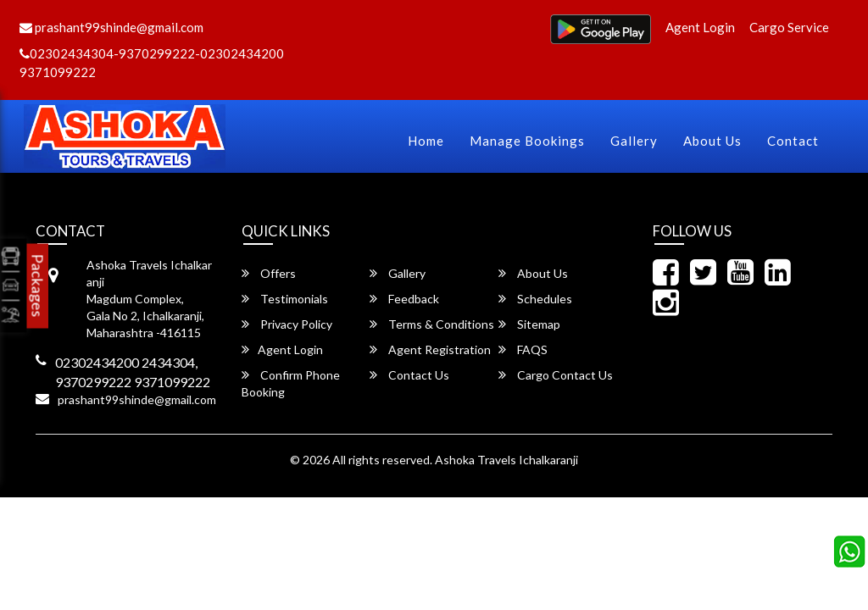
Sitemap (529, 324)
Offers (269, 273)
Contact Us (409, 375)
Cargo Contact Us (556, 375)
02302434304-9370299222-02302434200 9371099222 (152, 62)
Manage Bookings (527, 141)
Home (426, 141)
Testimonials (285, 299)
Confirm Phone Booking (291, 383)
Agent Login (700, 27)
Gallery (634, 141)
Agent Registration (430, 349)
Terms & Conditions (432, 324)
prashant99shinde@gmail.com (111, 27)
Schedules (535, 299)
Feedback (404, 299)
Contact (793, 141)
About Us (712, 141)
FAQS (523, 349)
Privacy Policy (287, 324)
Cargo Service (789, 27)
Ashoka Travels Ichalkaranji (506, 460)
